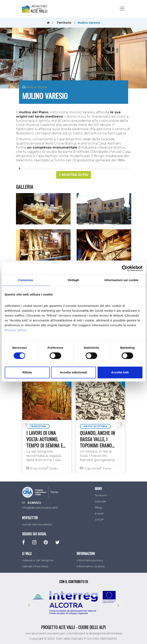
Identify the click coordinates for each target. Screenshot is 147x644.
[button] (74, 175)
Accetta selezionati (73, 372)
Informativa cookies (91, 566)
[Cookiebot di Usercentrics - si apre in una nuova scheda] (125, 268)
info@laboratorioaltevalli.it (40, 508)
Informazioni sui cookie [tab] (121, 280)
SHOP (99, 520)
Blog (98, 507)
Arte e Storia (37, 87)
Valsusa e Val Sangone (38, 560)
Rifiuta (27, 372)
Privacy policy (16, 330)
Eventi (99, 513)
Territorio (64, 23)
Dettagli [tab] (74, 280)
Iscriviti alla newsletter (37, 524)
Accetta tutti (120, 372)
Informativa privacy (90, 560)
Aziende (100, 501)
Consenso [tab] (26, 280)
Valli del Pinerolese (35, 566)
